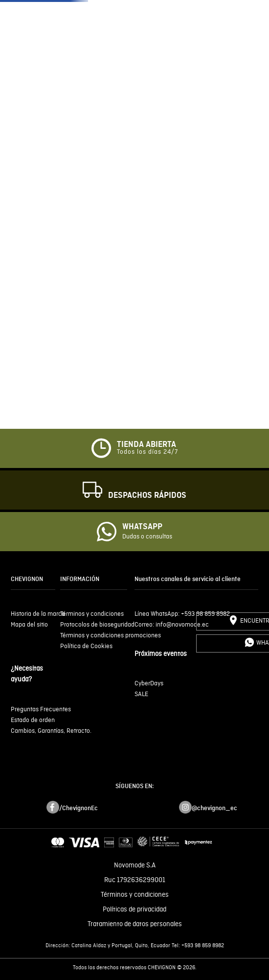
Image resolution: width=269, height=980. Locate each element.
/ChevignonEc (78, 835)
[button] (238, 34)
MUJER (182, 34)
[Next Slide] (259, 163)
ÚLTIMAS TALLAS (73, 34)
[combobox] (134, 273)
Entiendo (134, 943)
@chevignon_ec (214, 835)
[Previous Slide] (10, 163)
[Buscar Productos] (192, 273)
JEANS (221, 34)
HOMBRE (138, 34)
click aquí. (170, 918)
